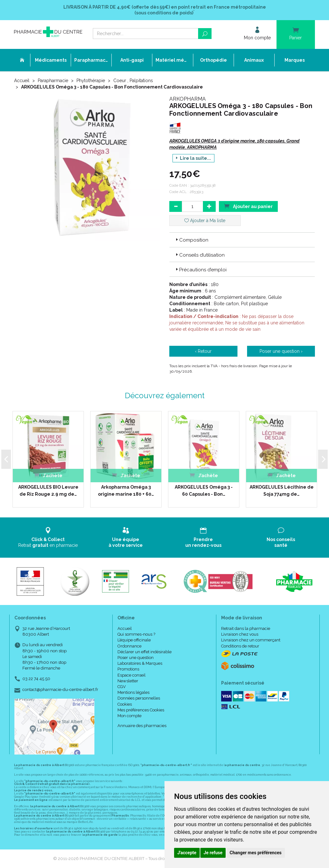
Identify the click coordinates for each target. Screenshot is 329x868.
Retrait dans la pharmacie (246, 628)
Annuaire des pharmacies (142, 726)
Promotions (128, 669)
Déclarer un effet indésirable (144, 652)
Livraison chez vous (240, 634)
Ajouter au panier (248, 206)
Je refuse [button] (213, 853)
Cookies (125, 704)
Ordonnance (129, 646)
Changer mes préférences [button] (256, 853)
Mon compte (129, 716)
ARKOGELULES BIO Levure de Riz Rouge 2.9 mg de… (48, 491)
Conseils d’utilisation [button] (200, 255)
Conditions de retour (240, 646)
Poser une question (136, 658)
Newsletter (128, 681)
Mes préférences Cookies (141, 710)
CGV (122, 687)
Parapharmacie (53, 81)
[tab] (242, 240)
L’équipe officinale (134, 640)
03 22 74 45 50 (36, 679)
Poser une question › (281, 351)
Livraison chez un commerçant (251, 640)
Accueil (22, 81)
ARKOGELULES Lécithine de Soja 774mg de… (282, 491)
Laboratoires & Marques (140, 663)
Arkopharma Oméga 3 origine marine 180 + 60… (126, 491)
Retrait (48, 537)
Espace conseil (132, 675)
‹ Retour (203, 351)
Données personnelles (139, 698)
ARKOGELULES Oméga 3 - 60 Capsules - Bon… (204, 491)
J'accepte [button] (187, 853)
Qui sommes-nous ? (136, 634)
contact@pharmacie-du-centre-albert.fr (60, 690)
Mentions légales (133, 692)
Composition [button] (191, 240)
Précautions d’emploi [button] (201, 270)
